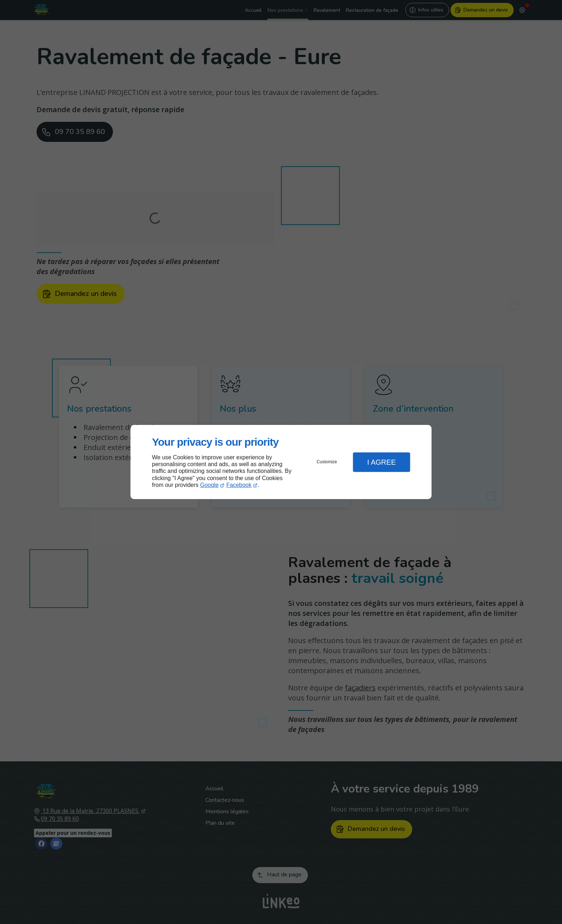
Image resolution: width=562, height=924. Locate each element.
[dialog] (281, 462)
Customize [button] (327, 462)
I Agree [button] (381, 462)
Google (209, 485)
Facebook (239, 485)
